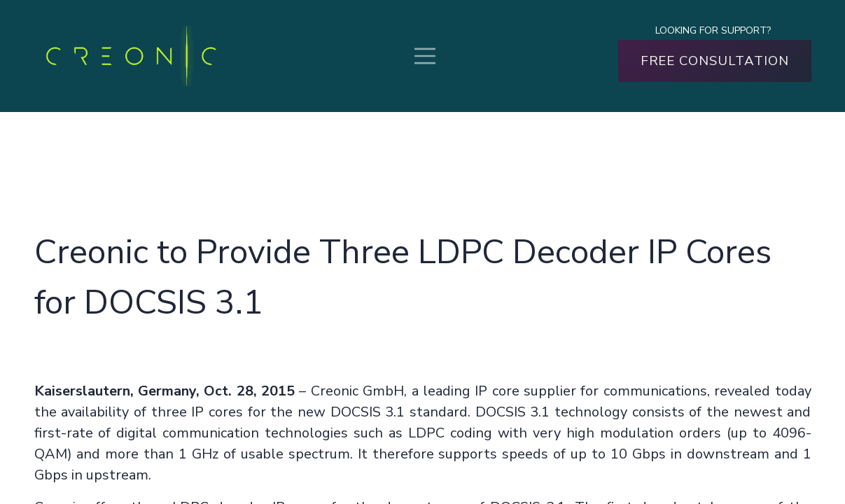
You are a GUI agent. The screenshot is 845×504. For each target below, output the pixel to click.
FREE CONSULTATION (715, 61)
